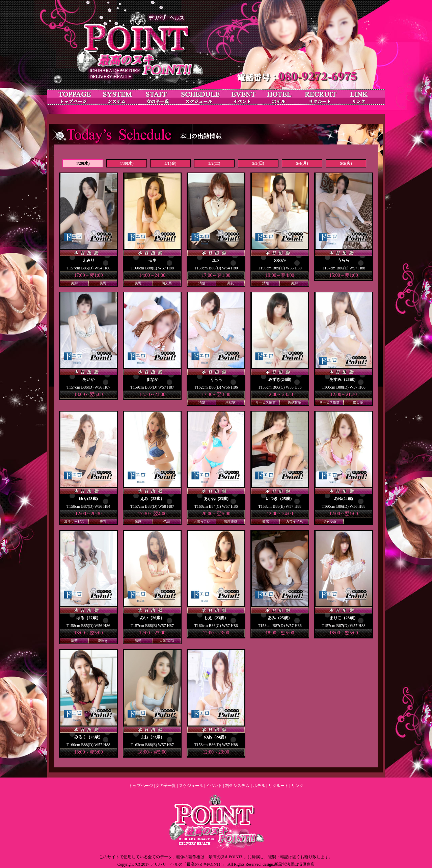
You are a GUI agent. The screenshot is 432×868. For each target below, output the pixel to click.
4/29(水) (83, 163)
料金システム (237, 786)
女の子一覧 (166, 786)
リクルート (278, 786)
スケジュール (191, 786)
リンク (297, 786)
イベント (214, 786)
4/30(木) (126, 163)
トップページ (141, 786)
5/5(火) (346, 163)
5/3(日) (258, 163)
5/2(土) (214, 163)
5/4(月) (302, 163)
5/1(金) (170, 163)
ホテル (259, 786)
